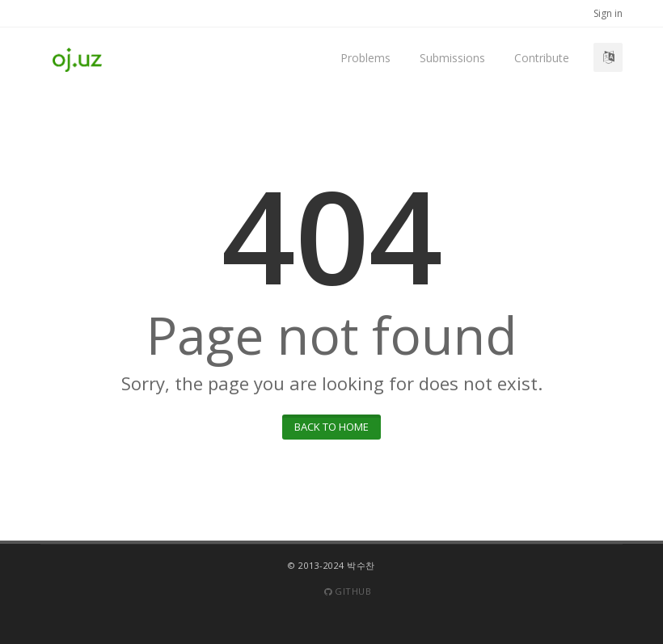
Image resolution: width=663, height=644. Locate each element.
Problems (365, 58)
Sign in (608, 13)
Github (348, 591)
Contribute (542, 58)
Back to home (331, 427)
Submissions (452, 58)
